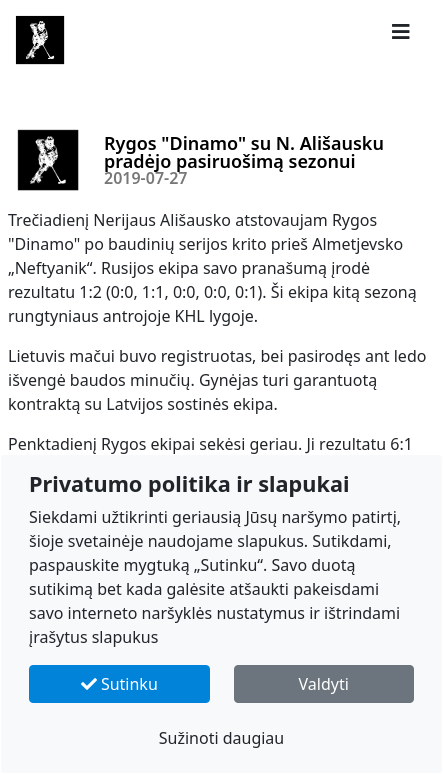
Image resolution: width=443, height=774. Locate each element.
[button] (401, 32)
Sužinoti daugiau (222, 738)
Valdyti (324, 684)
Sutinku (119, 684)
